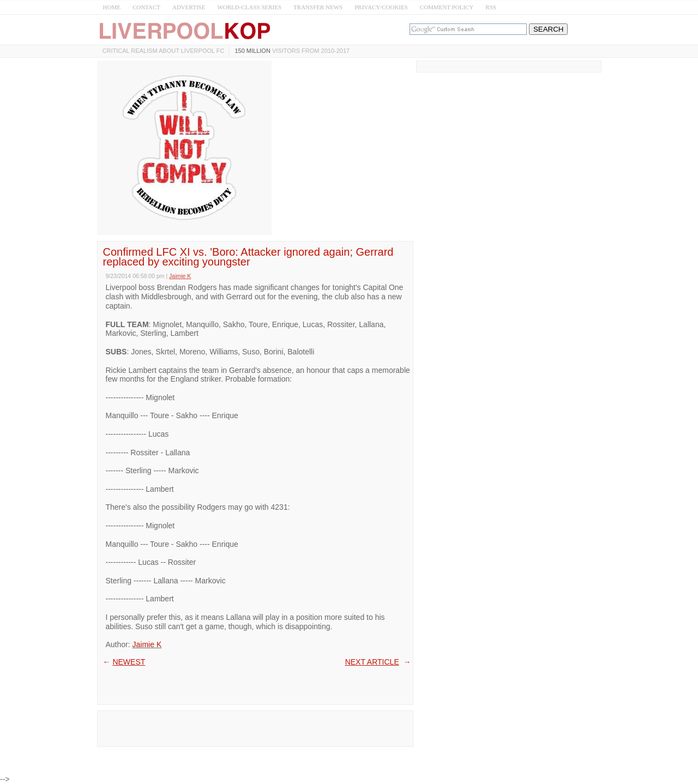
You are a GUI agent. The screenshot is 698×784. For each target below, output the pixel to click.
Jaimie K (147, 644)
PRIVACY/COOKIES (381, 7)
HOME (112, 7)
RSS (491, 7)
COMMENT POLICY (447, 7)
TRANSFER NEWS (318, 7)
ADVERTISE (189, 7)
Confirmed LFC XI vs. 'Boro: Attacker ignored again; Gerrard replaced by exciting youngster (248, 257)
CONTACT (146, 7)
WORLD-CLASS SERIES (249, 7)
